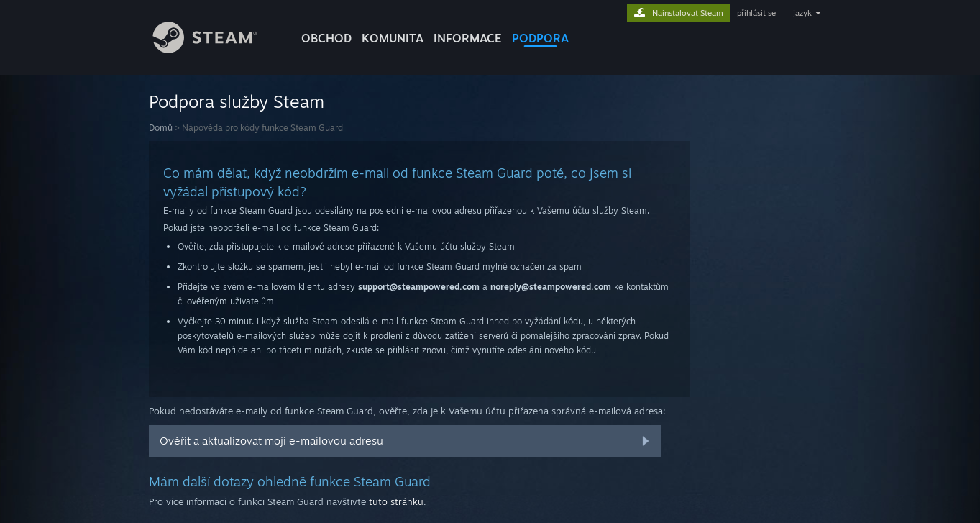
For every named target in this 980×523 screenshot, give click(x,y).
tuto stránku (396, 501)
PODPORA (540, 38)
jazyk (802, 13)
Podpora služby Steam (237, 101)
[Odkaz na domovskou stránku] (216, 49)
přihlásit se (756, 13)
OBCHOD (326, 38)
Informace (468, 38)
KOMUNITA (393, 38)
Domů (161, 128)
